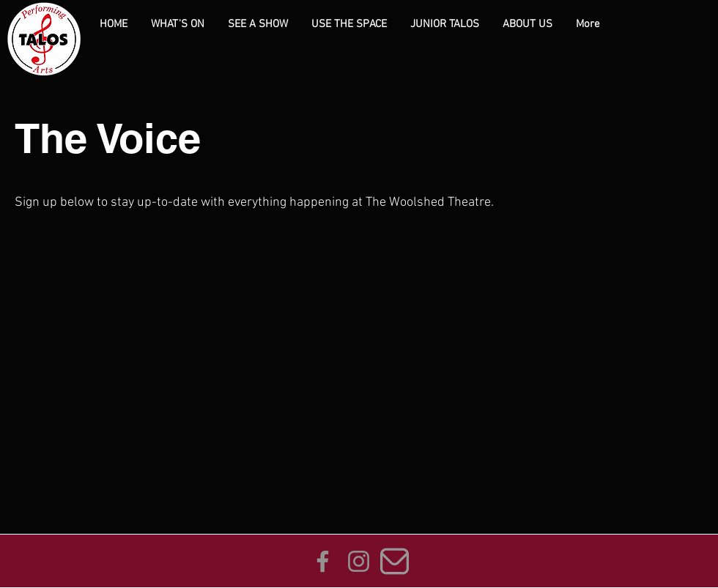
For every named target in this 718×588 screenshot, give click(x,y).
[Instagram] (359, 561)
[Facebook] (323, 561)
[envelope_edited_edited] (395, 561)
